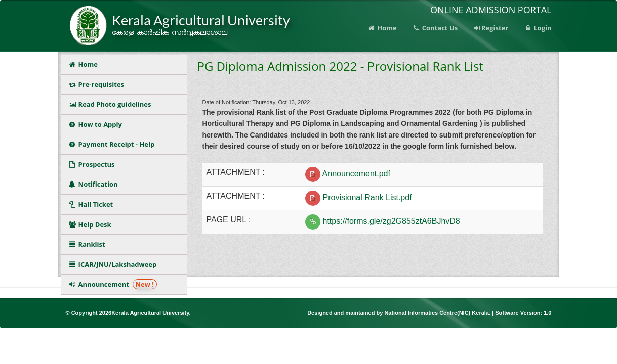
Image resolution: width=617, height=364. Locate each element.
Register (490, 28)
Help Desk (90, 224)
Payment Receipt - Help (112, 144)
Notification (95, 184)
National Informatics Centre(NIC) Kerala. (438, 313)
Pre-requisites (96, 84)
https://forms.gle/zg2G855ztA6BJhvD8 (392, 221)
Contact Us (435, 28)
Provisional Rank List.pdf (367, 197)
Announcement (113, 284)
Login (537, 28)
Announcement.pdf (356, 174)
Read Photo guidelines (110, 104)
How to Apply (95, 124)
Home (382, 28)
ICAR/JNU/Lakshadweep (113, 264)
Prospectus (93, 164)
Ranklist (89, 244)
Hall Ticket (93, 204)
